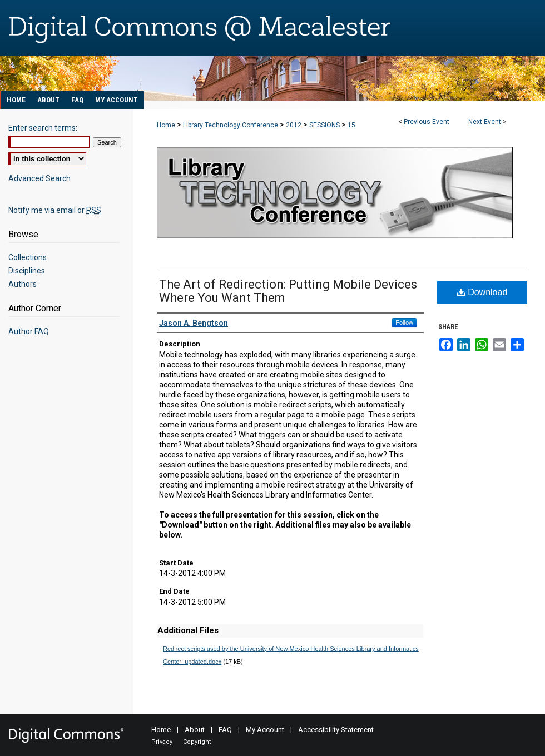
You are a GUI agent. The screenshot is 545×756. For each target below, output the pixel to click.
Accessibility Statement (336, 730)
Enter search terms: (43, 128)
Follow (404, 322)
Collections (28, 257)
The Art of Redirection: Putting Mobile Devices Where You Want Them (288, 291)
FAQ (225, 730)
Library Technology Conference (231, 125)
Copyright (197, 742)
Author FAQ (29, 331)
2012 (294, 125)
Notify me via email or (55, 210)
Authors (23, 284)
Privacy (162, 742)
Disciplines (27, 271)
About (195, 730)
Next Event (485, 122)
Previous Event (427, 122)
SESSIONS (325, 125)
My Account (265, 730)
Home (166, 125)
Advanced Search (39, 178)
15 (351, 125)
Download (482, 292)
